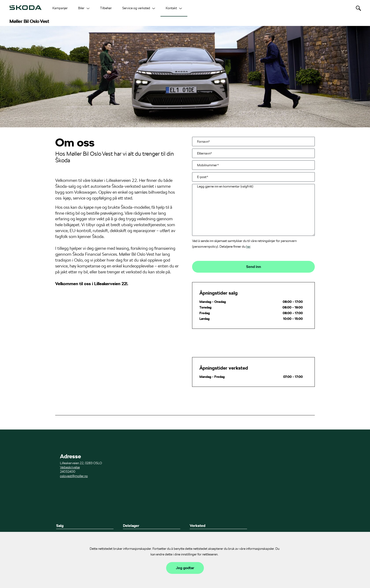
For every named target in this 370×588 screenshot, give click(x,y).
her (248, 246)
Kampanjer (60, 8)
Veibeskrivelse (70, 467)
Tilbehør (106, 8)
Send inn (254, 267)
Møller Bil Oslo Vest (29, 21)
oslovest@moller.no (74, 476)
